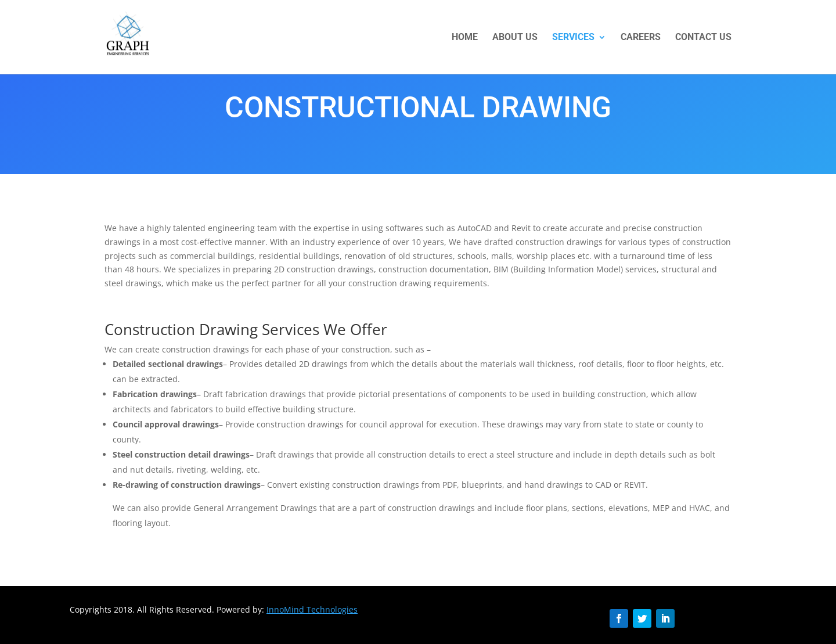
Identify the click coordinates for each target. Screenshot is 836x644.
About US (515, 38)
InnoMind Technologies (312, 609)
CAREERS (641, 38)
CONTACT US (703, 38)
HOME (465, 38)
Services (573, 38)
